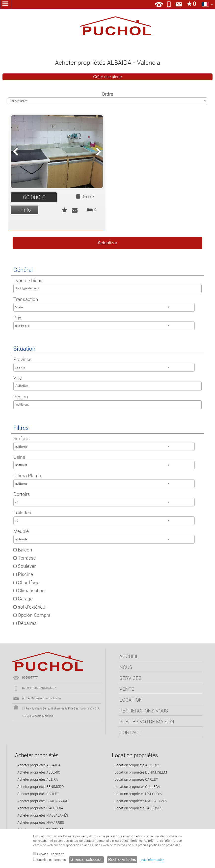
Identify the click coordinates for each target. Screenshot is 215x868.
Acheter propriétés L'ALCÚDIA (40, 808)
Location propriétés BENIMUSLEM (141, 772)
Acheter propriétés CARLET (38, 794)
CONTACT (130, 732)
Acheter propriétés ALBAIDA (39, 765)
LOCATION (131, 700)
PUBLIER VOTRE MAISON (147, 721)
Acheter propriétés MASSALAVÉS (43, 815)
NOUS (126, 667)
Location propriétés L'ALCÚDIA (138, 794)
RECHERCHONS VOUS (144, 711)
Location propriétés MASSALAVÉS (141, 801)
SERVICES (130, 678)
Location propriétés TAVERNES (138, 808)
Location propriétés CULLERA (137, 787)
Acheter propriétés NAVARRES (41, 822)
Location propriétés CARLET (136, 779)
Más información (152, 860)
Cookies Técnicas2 (49, 854)
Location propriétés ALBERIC (137, 765)
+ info (25, 210)
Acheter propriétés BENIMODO (40, 787)
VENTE (127, 689)
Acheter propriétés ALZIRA (38, 779)
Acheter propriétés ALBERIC (39, 772)
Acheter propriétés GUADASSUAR (43, 801)
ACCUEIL (129, 656)
